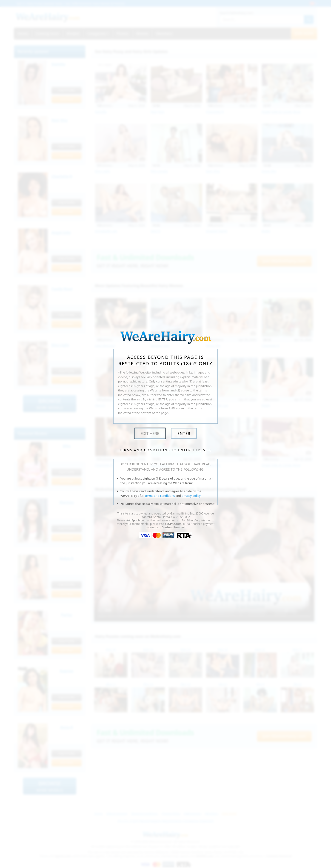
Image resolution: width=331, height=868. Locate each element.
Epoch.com (139, 520)
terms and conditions (160, 496)
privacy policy (191, 496)
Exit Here (150, 433)
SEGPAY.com (173, 524)
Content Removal (173, 527)
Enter (184, 433)
